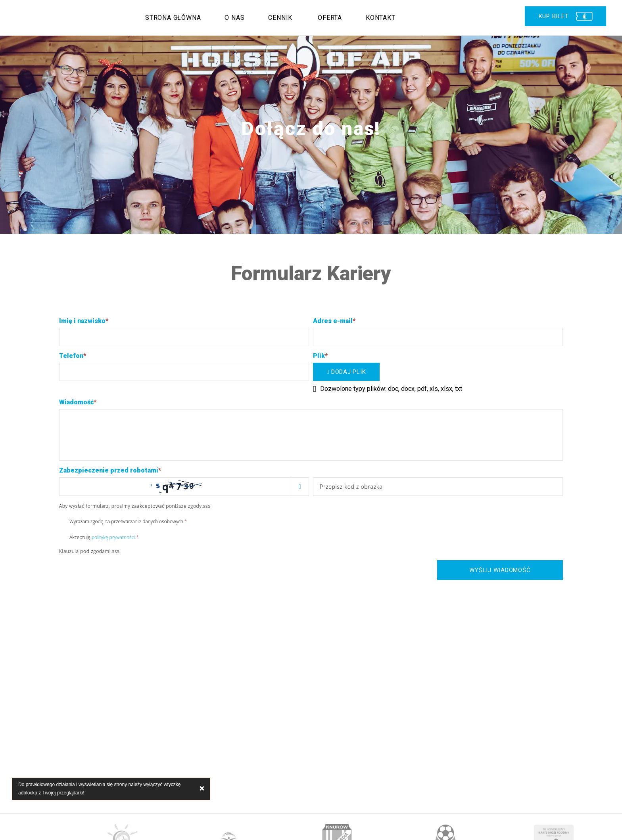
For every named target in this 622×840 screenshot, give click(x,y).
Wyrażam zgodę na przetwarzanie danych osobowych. (123, 521)
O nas (234, 18)
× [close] (202, 789)
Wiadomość (78, 402)
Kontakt (381, 18)
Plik (320, 356)
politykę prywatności (113, 537)
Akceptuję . (99, 537)
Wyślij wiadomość (500, 570)
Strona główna (173, 18)
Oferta (330, 18)
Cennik (280, 18)
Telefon (73, 356)
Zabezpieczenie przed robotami (110, 470)
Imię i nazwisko (84, 321)
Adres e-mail (334, 321)
